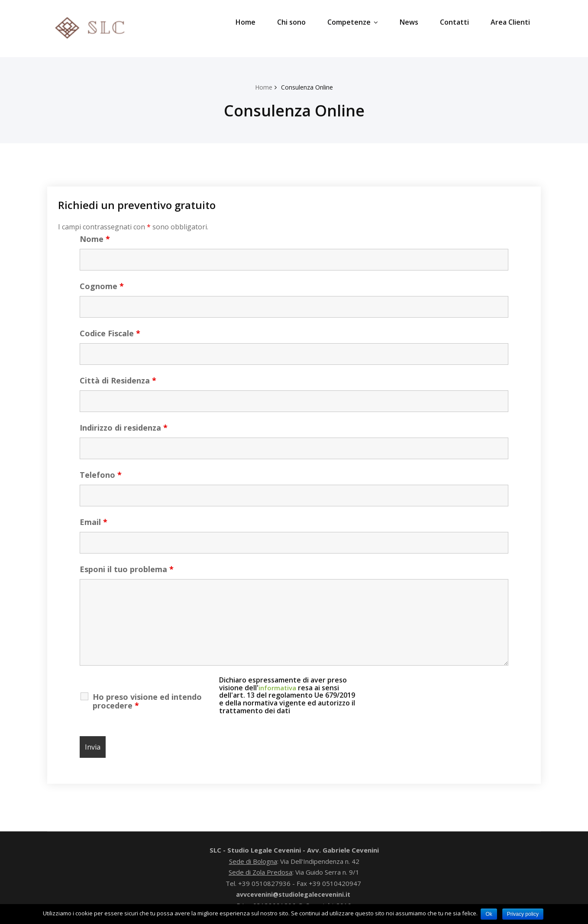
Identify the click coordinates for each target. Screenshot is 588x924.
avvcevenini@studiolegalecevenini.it (293, 894)
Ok (489, 914)
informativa (278, 688)
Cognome (102, 286)
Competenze (353, 22)
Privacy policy (524, 914)
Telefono (101, 475)
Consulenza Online (308, 87)
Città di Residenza (118, 380)
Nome (95, 239)
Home (246, 22)
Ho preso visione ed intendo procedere (147, 701)
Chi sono (291, 22)
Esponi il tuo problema (127, 569)
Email (94, 522)
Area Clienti (510, 22)
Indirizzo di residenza (124, 428)
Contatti (454, 22)
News (409, 22)
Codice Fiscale (110, 333)
